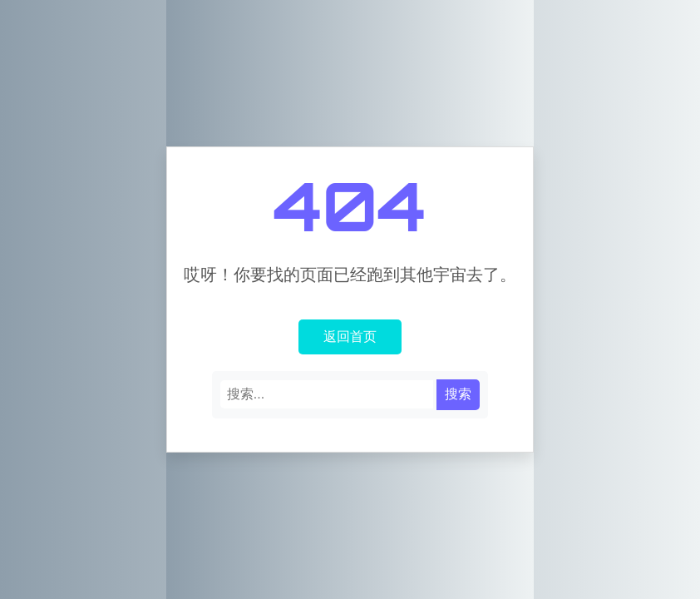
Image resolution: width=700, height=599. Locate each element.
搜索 (458, 394)
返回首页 (350, 336)
